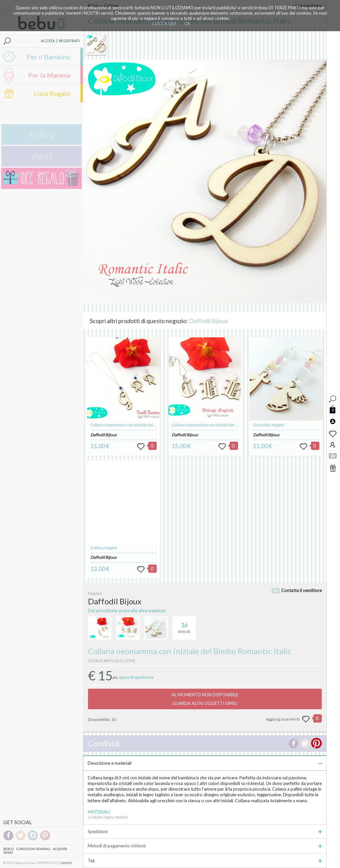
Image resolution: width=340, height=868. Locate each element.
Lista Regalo (52, 93)
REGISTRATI (69, 41)
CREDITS (66, 863)
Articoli (184, 625)
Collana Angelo (104, 548)
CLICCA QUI (164, 24)
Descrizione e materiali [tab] (205, 763)
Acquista (60, 849)
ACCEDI (48, 41)
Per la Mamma (49, 75)
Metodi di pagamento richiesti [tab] (205, 846)
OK (187, 24)
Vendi (8, 853)
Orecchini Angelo (269, 425)
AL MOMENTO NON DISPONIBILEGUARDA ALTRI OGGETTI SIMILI (205, 699)
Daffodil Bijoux (208, 321)
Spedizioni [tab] (205, 831)
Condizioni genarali (33, 849)
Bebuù (9, 849)
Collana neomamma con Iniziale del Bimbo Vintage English (223, 425)
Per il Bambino (48, 57)
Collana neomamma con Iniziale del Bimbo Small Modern (141, 425)
